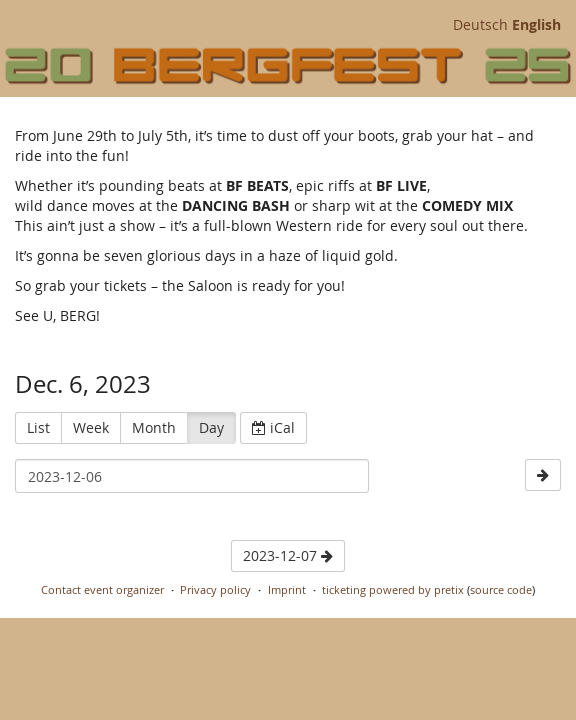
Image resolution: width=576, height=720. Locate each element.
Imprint (287, 589)
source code (501, 589)
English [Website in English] (536, 24)
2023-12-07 (288, 555)
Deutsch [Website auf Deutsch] (480, 24)
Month (154, 427)
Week (91, 427)
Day (211, 427)
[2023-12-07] (543, 475)
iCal (273, 427)
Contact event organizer (102, 589)
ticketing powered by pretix (393, 589)
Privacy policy (215, 589)
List (38, 427)
